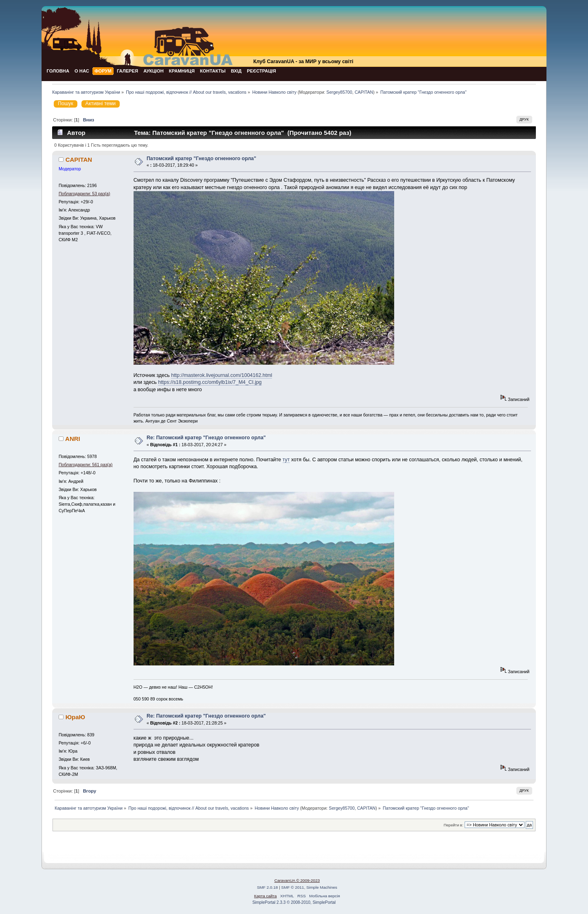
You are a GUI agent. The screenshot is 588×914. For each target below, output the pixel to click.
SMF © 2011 (293, 887)
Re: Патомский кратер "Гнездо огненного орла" (206, 438)
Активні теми (101, 104)
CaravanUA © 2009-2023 (297, 880)
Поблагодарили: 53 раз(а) (84, 194)
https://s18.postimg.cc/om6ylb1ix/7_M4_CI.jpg (210, 382)
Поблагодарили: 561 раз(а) (86, 465)
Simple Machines (322, 887)
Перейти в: (453, 825)
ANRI (73, 439)
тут (286, 460)
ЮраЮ (75, 717)
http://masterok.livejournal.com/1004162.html (222, 375)
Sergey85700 (339, 92)
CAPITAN (364, 92)
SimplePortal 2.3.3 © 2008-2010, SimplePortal (294, 902)
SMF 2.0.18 (268, 887)
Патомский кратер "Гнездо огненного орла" (201, 159)
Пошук (66, 104)
